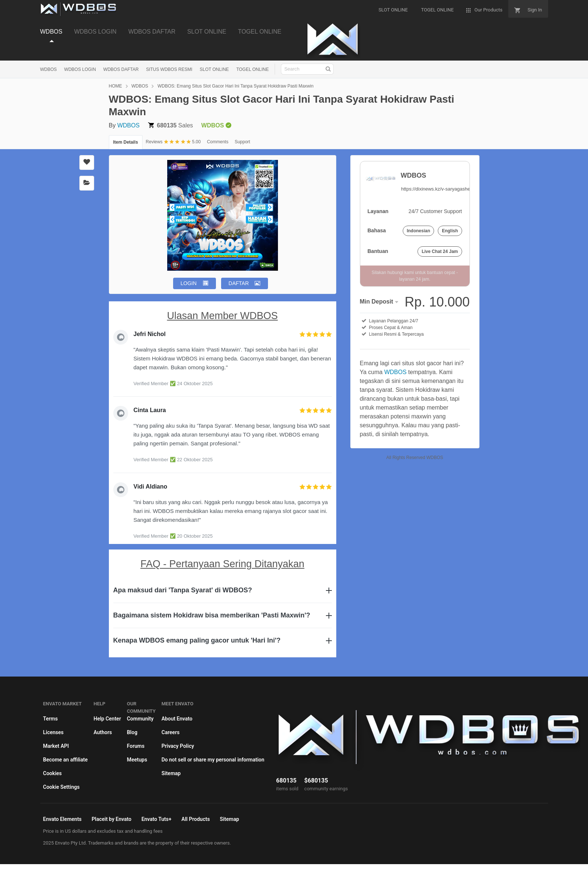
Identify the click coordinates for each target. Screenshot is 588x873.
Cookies (53, 773)
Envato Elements (63, 819)
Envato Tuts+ (156, 819)
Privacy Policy (178, 746)
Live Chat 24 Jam (440, 251)
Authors (103, 732)
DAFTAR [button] (239, 283)
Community (140, 719)
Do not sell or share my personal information (213, 760)
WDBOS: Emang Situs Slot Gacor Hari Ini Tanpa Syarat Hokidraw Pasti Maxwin (236, 86)
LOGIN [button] (189, 283)
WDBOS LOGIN (95, 32)
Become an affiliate (66, 760)
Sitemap (171, 773)
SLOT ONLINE (207, 32)
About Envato (177, 719)
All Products (196, 819)
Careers (170, 732)
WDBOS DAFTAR (152, 32)
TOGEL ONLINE (260, 32)
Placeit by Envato (111, 819)
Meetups (137, 760)
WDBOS (51, 32)
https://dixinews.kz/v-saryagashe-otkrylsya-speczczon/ (459, 189)
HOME (116, 86)
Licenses (54, 732)
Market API (56, 746)
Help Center (107, 719)
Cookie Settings (61, 787)
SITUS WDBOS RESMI (169, 69)
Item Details (126, 142)
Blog (132, 732)
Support (243, 142)
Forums (136, 746)
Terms (51, 719)
